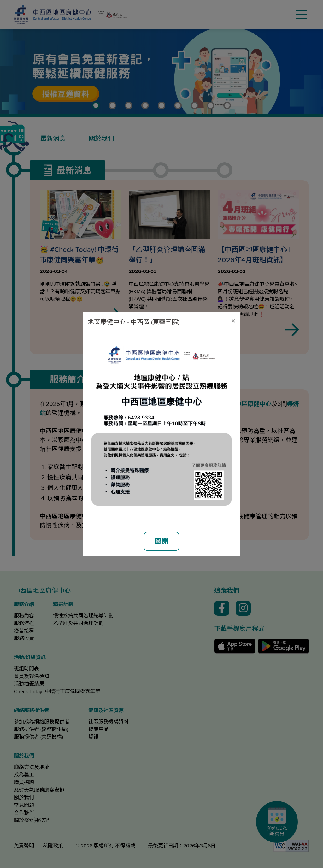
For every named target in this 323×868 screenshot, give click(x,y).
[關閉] (233, 321)
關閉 (161, 541)
